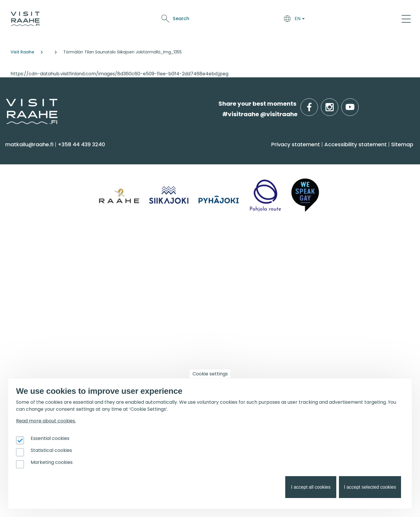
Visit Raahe (22, 52)
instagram (337, 104)
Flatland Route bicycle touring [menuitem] (357, 308)
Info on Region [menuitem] (340, 154)
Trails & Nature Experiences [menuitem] (45, 226)
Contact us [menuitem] (24, 274)
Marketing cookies (52, 462)
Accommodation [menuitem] (135, 169)
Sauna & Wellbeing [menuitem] (34, 169)
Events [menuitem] (224, 247)
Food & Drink (236, 20)
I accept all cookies (311, 487)
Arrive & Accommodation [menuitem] (155, 154)
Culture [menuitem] (19, 204)
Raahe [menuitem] (324, 192)
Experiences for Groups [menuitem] (142, 274)
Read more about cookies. (46, 421)
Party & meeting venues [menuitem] (144, 285)
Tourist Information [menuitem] (35, 262)
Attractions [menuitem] (24, 192)
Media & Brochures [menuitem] (34, 296)
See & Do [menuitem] (23, 154)
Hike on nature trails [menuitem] (343, 296)
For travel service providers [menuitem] (56, 340)
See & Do (265, 20)
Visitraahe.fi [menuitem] (30, 247)
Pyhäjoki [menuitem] (326, 181)
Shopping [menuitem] (21, 215)
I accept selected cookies (370, 487)
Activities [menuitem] (20, 181)
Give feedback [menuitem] (28, 285)
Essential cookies (50, 438)
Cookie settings (210, 374)
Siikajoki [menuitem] (325, 169)
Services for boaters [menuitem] (342, 285)
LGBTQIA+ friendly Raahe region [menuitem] (52, 319)
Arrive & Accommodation (185, 20)
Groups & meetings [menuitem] (144, 247)
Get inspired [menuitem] (337, 247)
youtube (358, 104)
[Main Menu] (406, 19)
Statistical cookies (51, 450)
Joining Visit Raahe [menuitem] (34, 355)
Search (356, 19)
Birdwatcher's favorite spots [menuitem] (353, 274)
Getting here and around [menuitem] (146, 181)
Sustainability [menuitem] (26, 308)
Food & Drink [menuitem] (235, 154)
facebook (317, 104)
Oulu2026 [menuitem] (127, 340)
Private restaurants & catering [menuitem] (152, 262)
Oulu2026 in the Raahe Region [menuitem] (357, 262)
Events (286, 20)
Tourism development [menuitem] (39, 367)
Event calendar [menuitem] (234, 262)
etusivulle (6, 103)
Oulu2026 (309, 20)
